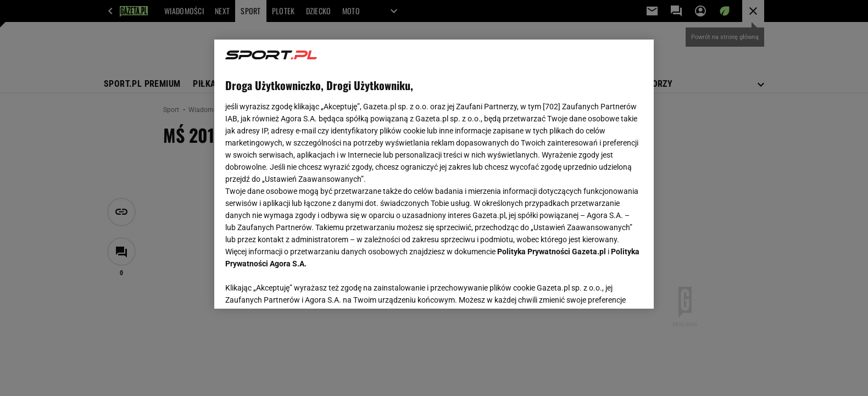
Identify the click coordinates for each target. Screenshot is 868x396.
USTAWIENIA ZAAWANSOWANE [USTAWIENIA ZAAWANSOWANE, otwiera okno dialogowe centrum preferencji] (297, 287)
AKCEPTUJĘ (606, 287)
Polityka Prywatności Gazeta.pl (552, 252)
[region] (434, 174)
